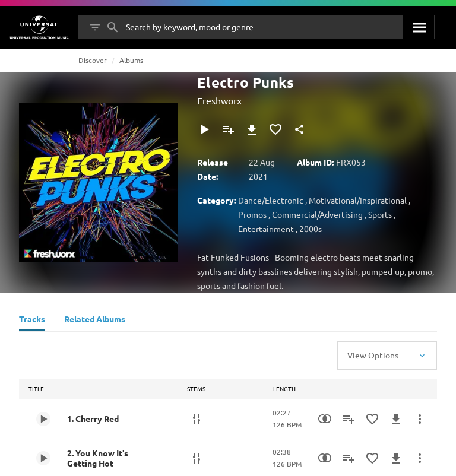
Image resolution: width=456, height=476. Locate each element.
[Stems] (197, 419)
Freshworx (219, 100)
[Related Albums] (95, 320)
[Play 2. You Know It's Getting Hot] (43, 458)
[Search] (419, 27)
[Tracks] (32, 320)
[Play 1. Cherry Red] (43, 419)
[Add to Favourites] (275, 129)
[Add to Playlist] (228, 129)
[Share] (299, 129)
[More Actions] (420, 419)
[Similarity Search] (325, 419)
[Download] (252, 129)
